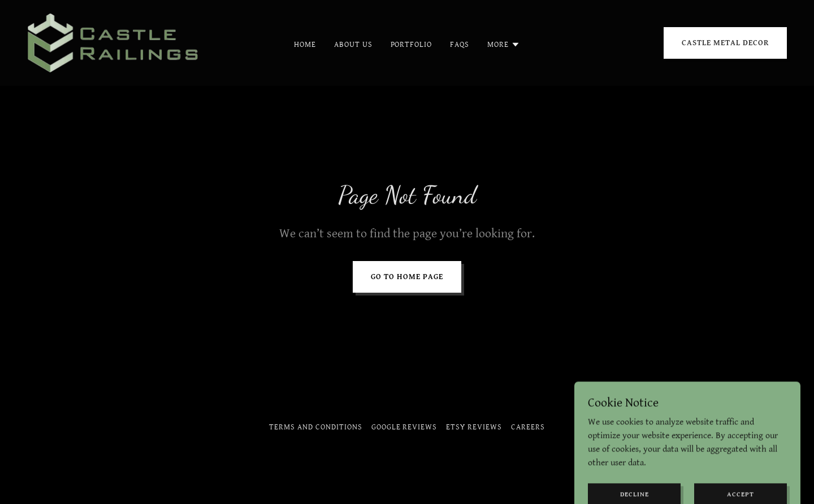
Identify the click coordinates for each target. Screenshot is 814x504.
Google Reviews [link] (404, 427)
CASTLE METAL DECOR (725, 43)
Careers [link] (528, 427)
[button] (504, 45)
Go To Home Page (407, 277)
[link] (115, 43)
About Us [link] (353, 45)
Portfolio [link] (412, 45)
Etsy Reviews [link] (474, 427)
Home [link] (305, 45)
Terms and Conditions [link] (316, 427)
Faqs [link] (460, 45)
